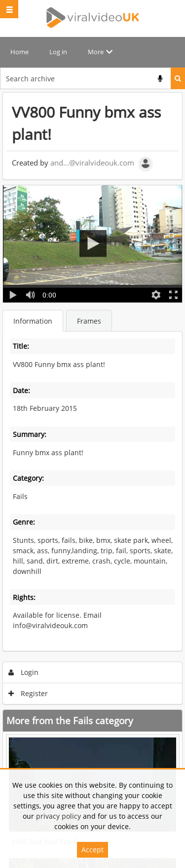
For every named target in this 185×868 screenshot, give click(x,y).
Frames (89, 321)
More (96, 52)
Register (28, 693)
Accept (92, 850)
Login (24, 672)
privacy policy (58, 816)
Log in (58, 52)
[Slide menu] (9, 9)
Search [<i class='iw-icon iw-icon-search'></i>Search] (178, 78)
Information (33, 321)
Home (19, 52)
